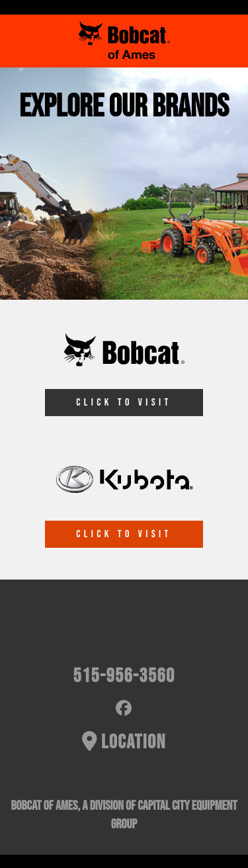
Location (124, 742)
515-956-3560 (124, 676)
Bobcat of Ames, (45, 806)
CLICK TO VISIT (124, 403)
